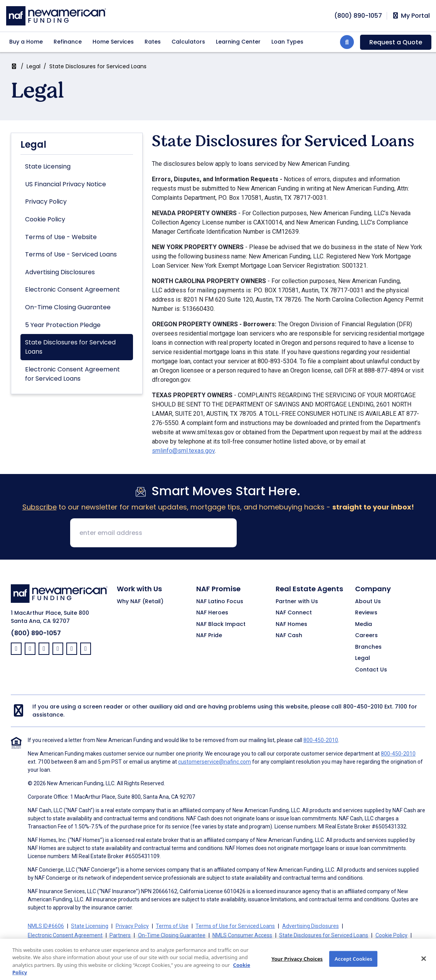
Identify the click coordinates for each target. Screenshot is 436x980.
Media (364, 624)
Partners (120, 935)
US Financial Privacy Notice (66, 184)
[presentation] (301, 533)
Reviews (366, 613)
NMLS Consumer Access (242, 935)
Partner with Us (297, 602)
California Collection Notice (60, 945)
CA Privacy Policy (121, 945)
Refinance (68, 42)
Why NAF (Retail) (140, 602)
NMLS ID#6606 (46, 926)
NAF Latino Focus (220, 602)
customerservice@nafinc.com (215, 762)
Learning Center (238, 42)
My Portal (411, 16)
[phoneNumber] (358, 16)
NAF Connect (294, 613)
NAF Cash (289, 636)
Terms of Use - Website (61, 237)
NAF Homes (291, 624)
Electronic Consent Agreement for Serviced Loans (72, 374)
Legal (34, 66)
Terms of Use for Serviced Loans (235, 926)
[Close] (424, 967)
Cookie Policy (45, 219)
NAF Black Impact (221, 624)
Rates (153, 42)
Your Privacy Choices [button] (174, 945)
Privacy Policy (46, 202)
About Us (368, 602)
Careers (366, 636)
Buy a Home (26, 42)
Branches (368, 647)
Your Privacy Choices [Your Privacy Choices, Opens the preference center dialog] (297, 967)
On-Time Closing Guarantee (68, 307)
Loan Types (287, 42)
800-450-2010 (363, 707)
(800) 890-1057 (36, 633)
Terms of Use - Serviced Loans (71, 254)
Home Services (113, 42)
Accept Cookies (354, 967)
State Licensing (48, 166)
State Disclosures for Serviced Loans (70, 347)
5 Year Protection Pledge (63, 325)
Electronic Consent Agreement (72, 289)
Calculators (188, 42)
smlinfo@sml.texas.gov (183, 451)
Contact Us (371, 670)
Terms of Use (172, 926)
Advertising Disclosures (60, 272)
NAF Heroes (212, 613)
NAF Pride (209, 636)
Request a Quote (396, 42)
